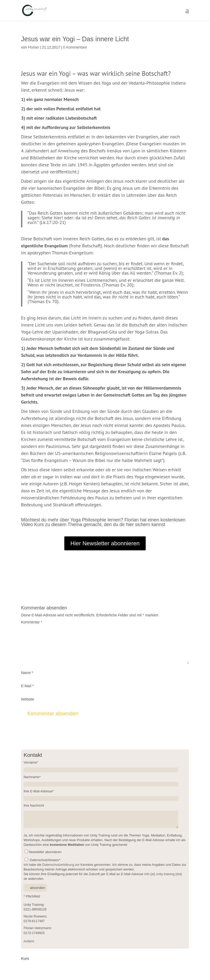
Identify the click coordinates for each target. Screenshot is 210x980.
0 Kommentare (75, 47)
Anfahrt (29, 941)
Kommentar (32, 622)
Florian (33, 47)
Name (27, 673)
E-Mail (27, 686)
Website (28, 699)
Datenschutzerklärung (58, 865)
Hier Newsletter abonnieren (105, 543)
